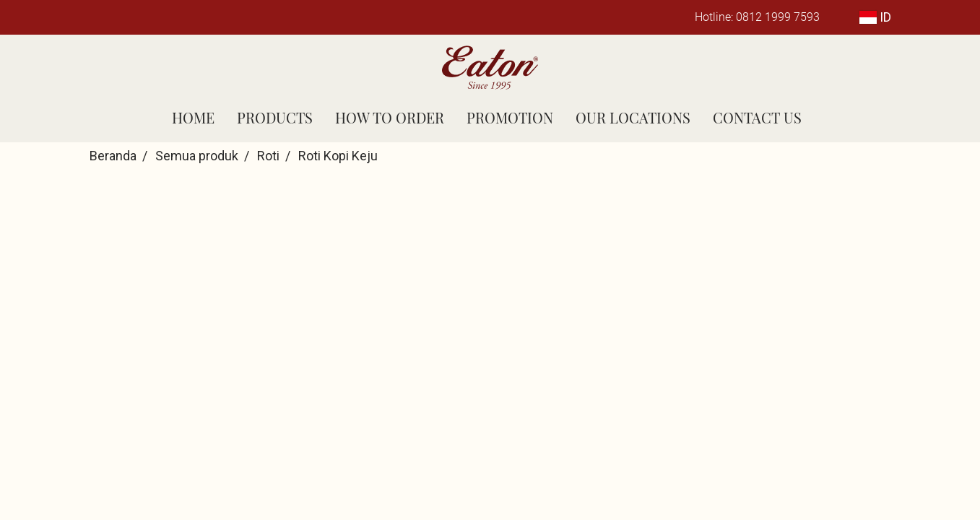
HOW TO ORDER (390, 117)
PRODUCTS (275, 117)
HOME (193, 117)
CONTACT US (757, 117)
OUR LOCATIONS (633, 117)
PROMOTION (510, 117)
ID (875, 17)
